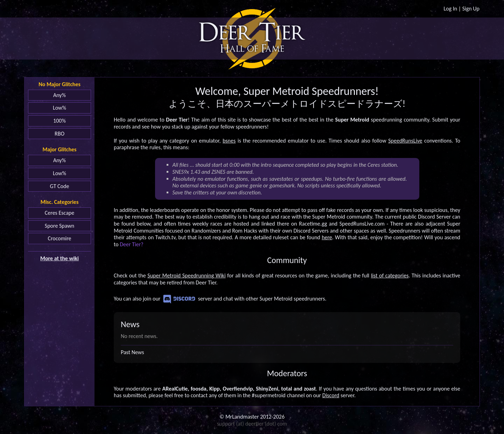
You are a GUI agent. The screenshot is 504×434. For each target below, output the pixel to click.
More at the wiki (59, 258)
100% (59, 121)
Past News (132, 352)
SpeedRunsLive (405, 141)
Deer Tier (252, 33)
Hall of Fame (252, 49)
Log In (450, 9)
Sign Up (471, 9)
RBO (59, 134)
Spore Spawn (59, 226)
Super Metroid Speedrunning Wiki (186, 275)
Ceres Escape (59, 213)
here (327, 237)
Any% (59, 95)
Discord (179, 299)
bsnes (229, 141)
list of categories (390, 275)
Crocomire (59, 238)
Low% (59, 108)
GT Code (60, 186)
